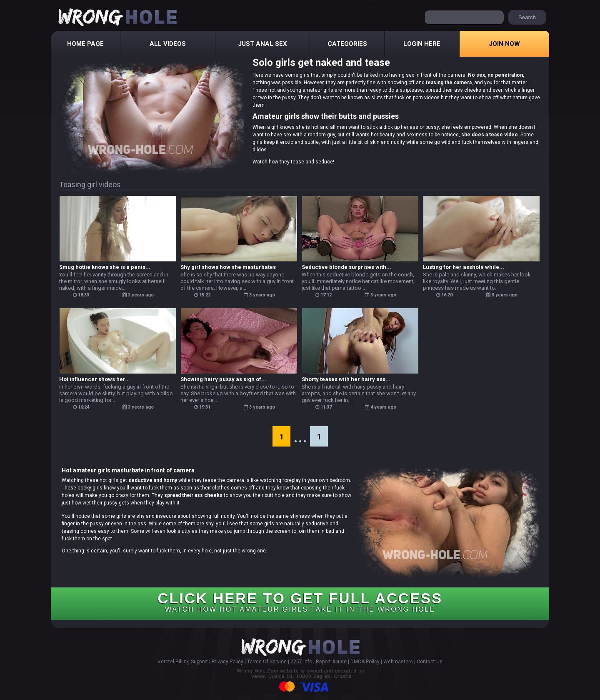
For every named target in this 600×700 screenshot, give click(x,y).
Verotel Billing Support (183, 662)
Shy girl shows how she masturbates (228, 267)
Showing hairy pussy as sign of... (223, 379)
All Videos (168, 44)
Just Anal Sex (262, 44)
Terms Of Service (267, 662)
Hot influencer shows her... (95, 379)
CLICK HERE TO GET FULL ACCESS (300, 601)
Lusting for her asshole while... (464, 267)
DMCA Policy (365, 662)
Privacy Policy (227, 662)
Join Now (504, 44)
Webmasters (398, 662)
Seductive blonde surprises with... (346, 267)
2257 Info (301, 662)
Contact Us (430, 662)
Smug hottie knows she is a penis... (105, 267)
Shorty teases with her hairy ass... (346, 379)
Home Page (85, 44)
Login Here (422, 44)
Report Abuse (331, 662)
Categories (347, 44)
